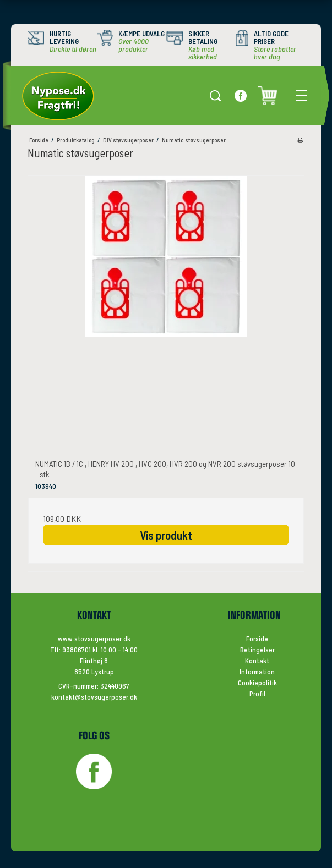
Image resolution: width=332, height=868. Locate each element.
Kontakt (257, 661)
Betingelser (257, 650)
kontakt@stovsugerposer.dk (94, 697)
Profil (257, 694)
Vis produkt (166, 535)
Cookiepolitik (257, 683)
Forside (257, 639)
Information (257, 672)
